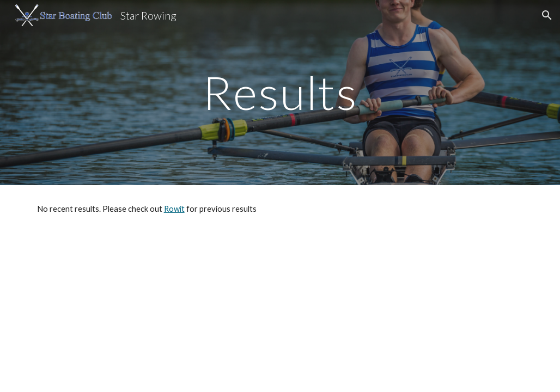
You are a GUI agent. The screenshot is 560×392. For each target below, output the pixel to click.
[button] (547, 15)
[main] (280, 92)
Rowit (174, 209)
